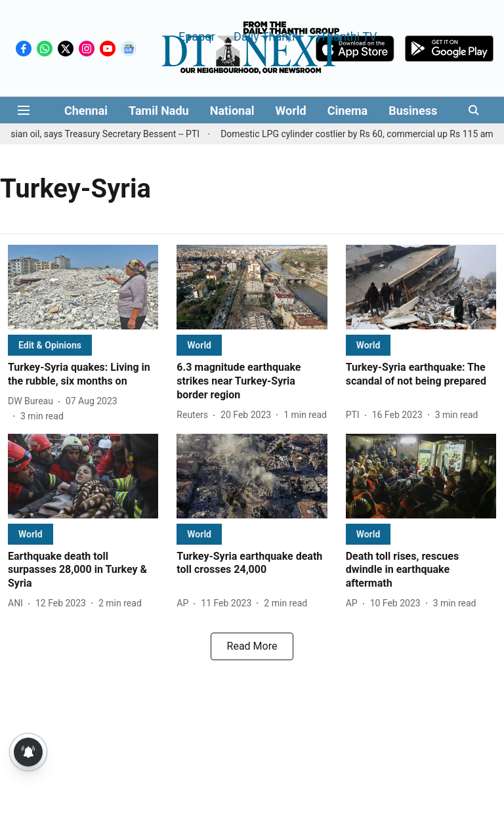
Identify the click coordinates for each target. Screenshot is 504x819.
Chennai (86, 111)
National (232, 111)
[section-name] (50, 345)
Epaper (197, 36)
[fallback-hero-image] (83, 287)
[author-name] (33, 401)
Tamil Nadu (159, 111)
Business (413, 111)
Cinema (348, 111)
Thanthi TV (348, 36)
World (291, 111)
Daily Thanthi (268, 36)
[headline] (83, 375)
